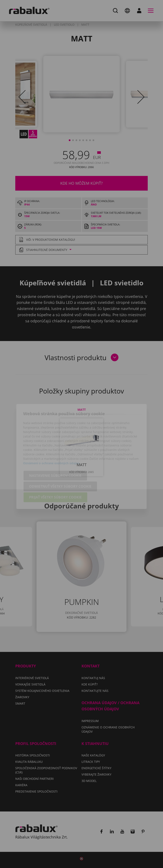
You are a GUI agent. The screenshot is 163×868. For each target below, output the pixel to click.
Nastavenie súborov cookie (55, 453)
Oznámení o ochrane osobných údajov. (52, 441)
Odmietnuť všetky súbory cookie (60, 464)
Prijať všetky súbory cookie (55, 475)
